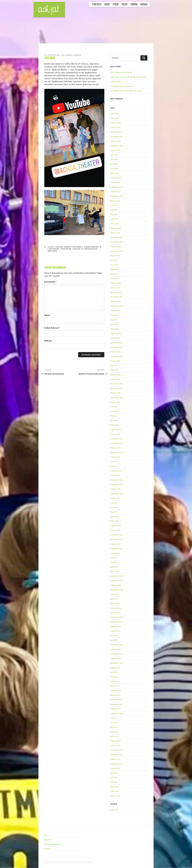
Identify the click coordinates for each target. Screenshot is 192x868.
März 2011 (114, 791)
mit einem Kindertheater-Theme (81, 862)
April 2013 (114, 681)
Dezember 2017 (117, 535)
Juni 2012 (114, 723)
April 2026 (114, 114)
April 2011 (114, 787)
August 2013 (115, 668)
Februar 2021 (116, 375)
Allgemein (114, 810)
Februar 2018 (116, 526)
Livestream (66, 249)
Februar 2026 (116, 123)
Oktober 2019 (116, 448)
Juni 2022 (114, 315)
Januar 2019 (115, 475)
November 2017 (117, 540)
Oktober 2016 (116, 585)
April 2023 (114, 274)
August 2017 (115, 553)
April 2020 (114, 421)
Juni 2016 (114, 594)
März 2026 (114, 118)
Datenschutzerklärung (52, 844)
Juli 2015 (114, 636)
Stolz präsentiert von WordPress (56, 862)
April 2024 (114, 219)
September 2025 (117, 146)
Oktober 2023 (116, 247)
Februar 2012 (116, 741)
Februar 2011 (116, 796)
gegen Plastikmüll (74, 247)
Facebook (47, 849)
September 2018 (117, 494)
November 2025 (117, 137)
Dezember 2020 (117, 384)
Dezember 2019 (117, 439)
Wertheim (52, 251)
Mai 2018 (114, 512)
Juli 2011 (114, 773)
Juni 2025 (114, 160)
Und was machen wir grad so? (122, 86)
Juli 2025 (114, 155)
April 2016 (114, 599)
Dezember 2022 (117, 292)
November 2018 (117, 485)
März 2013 (114, 686)
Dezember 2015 (117, 617)
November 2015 (117, 622)
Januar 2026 (115, 128)
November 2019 (117, 443)
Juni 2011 (114, 778)
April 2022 (114, 324)
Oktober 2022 (116, 301)
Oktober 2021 (116, 352)
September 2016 (117, 590)
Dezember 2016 (117, 576)
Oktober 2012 (116, 709)
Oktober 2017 (116, 544)
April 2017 (114, 567)
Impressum (48, 840)
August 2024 (115, 201)
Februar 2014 (116, 649)
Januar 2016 (115, 613)
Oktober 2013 (116, 659)
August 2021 (115, 361)
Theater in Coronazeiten (85, 249)
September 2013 (117, 663)
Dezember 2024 (117, 187)
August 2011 (115, 768)
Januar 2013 (115, 695)
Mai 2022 (114, 320)
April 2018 (114, 517)
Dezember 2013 (117, 654)
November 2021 (117, 347)
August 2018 (115, 498)
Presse (125, 4)
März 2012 (114, 736)
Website (48, 341)
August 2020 (115, 402)
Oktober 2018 (116, 489)
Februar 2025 (116, 178)
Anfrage (144, 4)
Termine (134, 4)
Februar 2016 (116, 608)
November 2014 (117, 645)
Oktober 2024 (116, 192)
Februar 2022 (116, 333)
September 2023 (117, 251)
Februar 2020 (116, 430)
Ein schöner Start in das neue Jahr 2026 (126, 91)
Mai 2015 (114, 640)
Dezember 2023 (117, 237)
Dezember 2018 (117, 480)
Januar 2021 (115, 379)
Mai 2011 (114, 782)
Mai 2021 (114, 366)
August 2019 (115, 457)
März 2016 (114, 604)
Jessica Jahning (73, 55)
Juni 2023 (114, 265)
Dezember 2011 (117, 750)
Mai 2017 (114, 562)
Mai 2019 (114, 466)
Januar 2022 (115, 338)
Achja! (107, 4)
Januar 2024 (115, 233)
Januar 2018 (115, 530)
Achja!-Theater (55, 247)
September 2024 (117, 196)
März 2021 (114, 370)
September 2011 (117, 764)
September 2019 (117, 452)
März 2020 (114, 425)
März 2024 (114, 224)
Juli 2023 (114, 260)
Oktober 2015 (116, 626)
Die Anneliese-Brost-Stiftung (121, 72)
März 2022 (114, 329)
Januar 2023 (115, 288)
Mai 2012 (114, 727)
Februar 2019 (116, 471)
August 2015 (115, 631)
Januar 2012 (115, 745)
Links (46, 835)
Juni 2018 (114, 507)
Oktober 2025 (116, 141)
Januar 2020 (115, 434)
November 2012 (117, 704)
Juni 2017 (114, 558)
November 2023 (117, 242)
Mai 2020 (114, 416)
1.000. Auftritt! (116, 82)
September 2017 (117, 549)
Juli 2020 (114, 407)
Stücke (116, 4)
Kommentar (50, 282)
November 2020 (117, 388)
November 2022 (117, 297)
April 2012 (114, 732)
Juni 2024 (114, 210)
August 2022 (115, 311)
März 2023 (114, 279)
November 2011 (117, 755)
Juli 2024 (114, 205)
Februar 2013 (116, 691)
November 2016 (117, 581)
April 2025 (114, 169)
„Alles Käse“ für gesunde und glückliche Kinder (128, 77)
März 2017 (114, 571)
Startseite (97, 4)
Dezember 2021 (117, 343)
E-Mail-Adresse (52, 328)
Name (48, 315)
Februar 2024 (116, 228)
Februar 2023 (116, 283)
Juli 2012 (114, 718)
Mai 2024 (114, 214)
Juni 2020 (114, 411)
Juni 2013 (114, 677)
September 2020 (117, 398)
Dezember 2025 (117, 132)
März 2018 (114, 521)
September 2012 (117, 713)
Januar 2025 (115, 182)
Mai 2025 (114, 164)
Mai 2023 (114, 269)
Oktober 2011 (116, 759)
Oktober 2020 (116, 393)
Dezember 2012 (117, 700)
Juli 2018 (114, 503)
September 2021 (117, 356)
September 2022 (117, 306)
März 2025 (114, 173)
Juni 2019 (114, 462)
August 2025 (115, 150)
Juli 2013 (114, 672)
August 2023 (115, 256)
